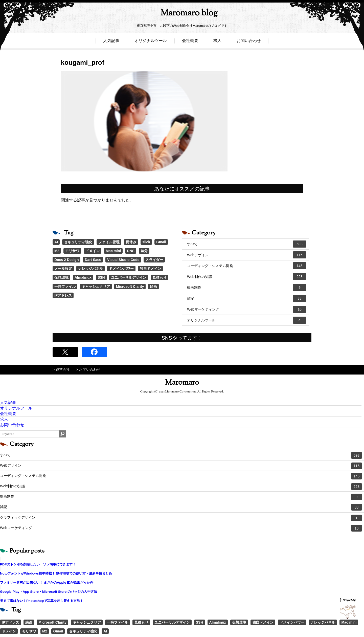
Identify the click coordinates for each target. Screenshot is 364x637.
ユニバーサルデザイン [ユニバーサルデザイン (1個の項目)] (129, 277)
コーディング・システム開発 (247, 266)
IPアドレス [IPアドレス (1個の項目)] (63, 295)
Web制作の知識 (247, 277)
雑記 (247, 298)
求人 (217, 42)
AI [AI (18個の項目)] (56, 242)
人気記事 (111, 42)
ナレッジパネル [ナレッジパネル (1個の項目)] (90, 269)
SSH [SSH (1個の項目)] (101, 277)
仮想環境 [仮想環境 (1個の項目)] (61, 277)
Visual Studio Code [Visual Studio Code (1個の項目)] (123, 260)
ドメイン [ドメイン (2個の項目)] (93, 251)
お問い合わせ (249, 42)
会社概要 (190, 42)
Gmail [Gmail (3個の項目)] (161, 242)
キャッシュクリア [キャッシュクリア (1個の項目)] (96, 287)
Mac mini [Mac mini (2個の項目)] (113, 251)
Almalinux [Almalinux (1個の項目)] (83, 277)
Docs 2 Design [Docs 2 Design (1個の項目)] (66, 260)
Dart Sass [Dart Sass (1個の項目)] (93, 260)
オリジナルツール (151, 42)
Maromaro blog (182, 14)
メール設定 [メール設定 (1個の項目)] (63, 269)
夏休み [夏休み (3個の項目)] (131, 242)
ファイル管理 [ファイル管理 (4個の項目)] (109, 242)
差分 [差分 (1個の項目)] (144, 251)
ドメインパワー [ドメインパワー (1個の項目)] (121, 269)
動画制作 (247, 288)
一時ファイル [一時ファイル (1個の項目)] (65, 287)
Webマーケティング (247, 309)
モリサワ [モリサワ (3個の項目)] (72, 251)
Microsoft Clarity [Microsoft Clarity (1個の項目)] (130, 287)
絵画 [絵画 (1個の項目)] (153, 287)
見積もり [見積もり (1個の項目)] (160, 277)
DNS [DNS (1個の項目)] (131, 251)
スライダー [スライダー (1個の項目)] (154, 260)
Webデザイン (247, 255)
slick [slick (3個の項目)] (146, 242)
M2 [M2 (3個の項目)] (57, 251)
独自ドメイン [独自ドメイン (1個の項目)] (150, 269)
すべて (247, 244)
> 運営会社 (61, 369)
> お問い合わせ (88, 369)
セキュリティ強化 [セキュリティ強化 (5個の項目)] (78, 242)
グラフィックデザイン (181, 518)
